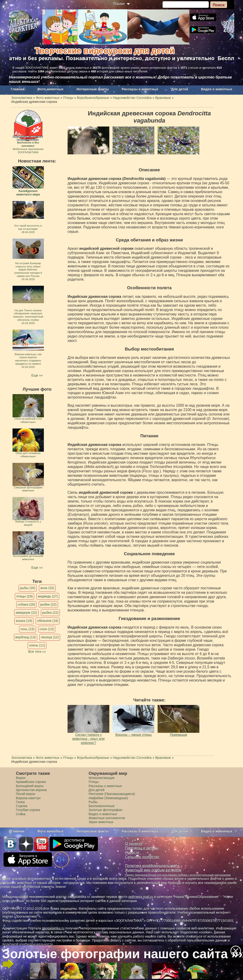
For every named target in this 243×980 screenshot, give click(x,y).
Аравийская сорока (31, 782)
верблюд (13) (26, 637)
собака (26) (26, 604)
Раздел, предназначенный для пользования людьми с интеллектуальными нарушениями (178, 875)
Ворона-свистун (28, 798)
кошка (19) (24, 621)
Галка (20, 802)
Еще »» (37, 375)
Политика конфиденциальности (152, 866)
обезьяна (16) (48, 621)
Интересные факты (93, 89)
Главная (18, 89)
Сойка (21, 814)
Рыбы (93, 802)
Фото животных (50, 89)
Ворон (21, 778)
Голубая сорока (28, 810)
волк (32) (47, 588)
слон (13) (47, 629)
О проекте (134, 844)
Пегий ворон (26, 794)
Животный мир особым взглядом (153, 870)
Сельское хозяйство (142, 857)
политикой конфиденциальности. (28, 944)
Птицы (94, 782)
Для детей (180, 89)
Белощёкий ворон (30, 786)
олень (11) (37, 645)
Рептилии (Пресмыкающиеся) (112, 794)
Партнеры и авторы (142, 848)
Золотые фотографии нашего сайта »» (121, 954)
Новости (132, 852)
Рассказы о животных (140, 89)
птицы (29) (24, 596)
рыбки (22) (48, 604)
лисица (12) (50, 637)
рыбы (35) (28, 588)
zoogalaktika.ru (53, 928)
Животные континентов (107, 818)
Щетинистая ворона (31, 790)
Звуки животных (101, 822)
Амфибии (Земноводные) (108, 798)
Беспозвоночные (102, 806)
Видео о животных (217, 89)
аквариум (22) (26, 613)
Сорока (22, 806)
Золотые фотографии (105, 810)
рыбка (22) (50, 613)
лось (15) (28, 629)
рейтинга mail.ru (141, 897)
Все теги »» (37, 652)
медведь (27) (48, 596)
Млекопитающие (102, 778)
